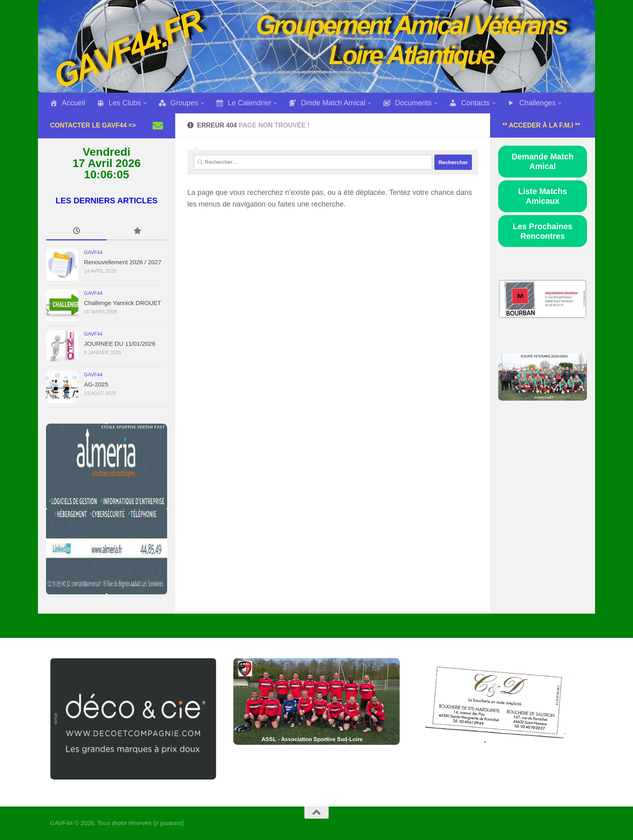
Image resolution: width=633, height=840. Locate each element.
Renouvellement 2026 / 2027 (123, 262)
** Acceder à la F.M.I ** (541, 125)
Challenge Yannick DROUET (123, 303)
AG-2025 (96, 384)
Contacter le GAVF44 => (93, 125)
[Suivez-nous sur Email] (158, 125)
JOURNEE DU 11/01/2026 (120, 344)
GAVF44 (93, 253)
